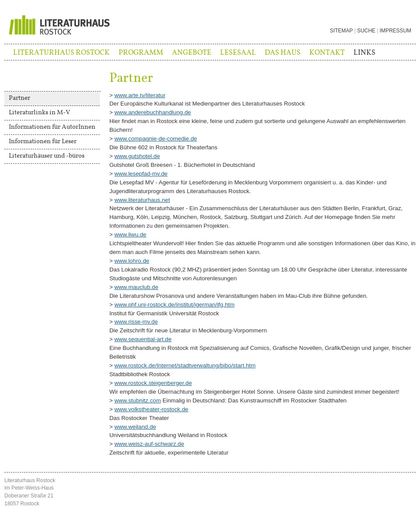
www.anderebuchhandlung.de (152, 112)
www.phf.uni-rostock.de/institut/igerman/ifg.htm (174, 305)
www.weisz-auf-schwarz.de (149, 444)
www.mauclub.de (136, 287)
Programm (141, 53)
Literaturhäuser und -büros (47, 156)
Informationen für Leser (43, 141)
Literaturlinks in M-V (39, 113)
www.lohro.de (132, 261)
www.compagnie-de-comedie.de (156, 139)
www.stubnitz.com (137, 400)
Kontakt (327, 53)
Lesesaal (238, 53)
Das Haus (283, 53)
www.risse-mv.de (136, 322)
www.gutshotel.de (137, 156)
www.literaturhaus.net (142, 200)
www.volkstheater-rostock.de (151, 409)
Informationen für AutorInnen (52, 127)
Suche (366, 31)
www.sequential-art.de (143, 339)
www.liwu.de (130, 235)
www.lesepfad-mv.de (141, 174)
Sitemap (341, 31)
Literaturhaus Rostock (61, 53)
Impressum (395, 31)
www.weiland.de (135, 427)
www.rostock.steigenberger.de (153, 383)
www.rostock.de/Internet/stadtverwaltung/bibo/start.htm (185, 365)
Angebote (192, 53)
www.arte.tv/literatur (140, 95)
